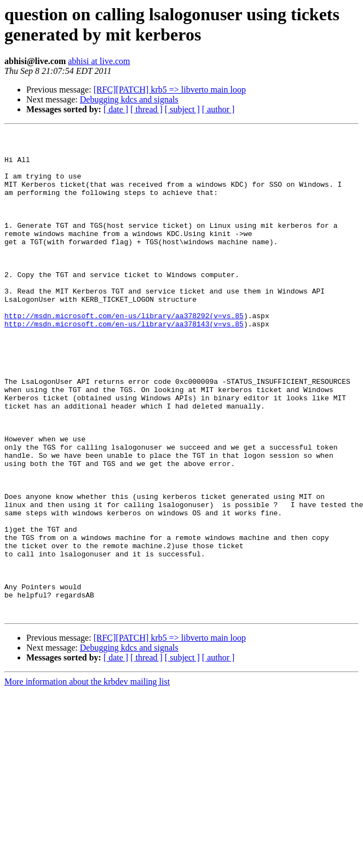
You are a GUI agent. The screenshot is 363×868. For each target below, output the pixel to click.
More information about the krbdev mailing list (87, 778)
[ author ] (218, 109)
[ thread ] (146, 109)
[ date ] (116, 109)
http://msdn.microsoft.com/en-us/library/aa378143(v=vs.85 (124, 363)
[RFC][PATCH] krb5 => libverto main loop (170, 90)
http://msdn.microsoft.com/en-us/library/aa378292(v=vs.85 (124, 353)
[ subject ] (182, 109)
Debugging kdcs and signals (129, 99)
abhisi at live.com (99, 61)
